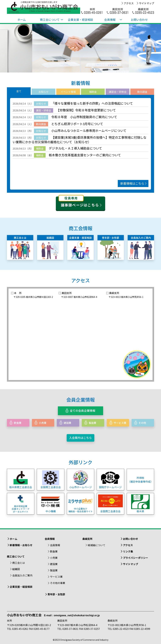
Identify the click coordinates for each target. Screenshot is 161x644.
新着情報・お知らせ (21, 545)
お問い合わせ (139, 20)
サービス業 (56, 577)
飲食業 (54, 551)
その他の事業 (58, 583)
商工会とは (19, 563)
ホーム (22, 20)
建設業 (54, 564)
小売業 (54, 558)
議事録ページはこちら (81, 202)
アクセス (129, 3)
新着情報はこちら (134, 183)
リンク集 (128, 551)
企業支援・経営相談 (80, 20)
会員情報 (55, 545)
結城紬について (97, 545)
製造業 (54, 570)
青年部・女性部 (56, 594)
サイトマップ (147, 3)
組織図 (16, 569)
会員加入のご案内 (22, 575)
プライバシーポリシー (136, 558)
